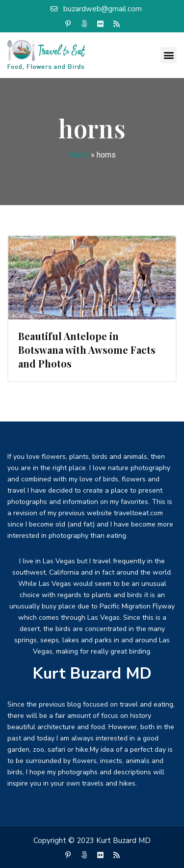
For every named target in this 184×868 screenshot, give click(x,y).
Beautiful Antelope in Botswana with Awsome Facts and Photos (87, 350)
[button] (169, 55)
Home (79, 155)
